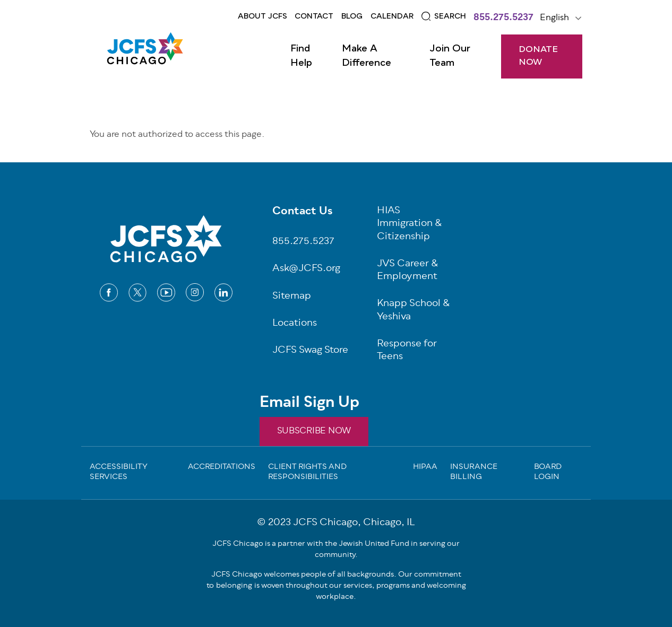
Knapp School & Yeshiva (413, 311)
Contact (314, 16)
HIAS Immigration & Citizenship (410, 224)
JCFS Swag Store (310, 351)
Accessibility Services (119, 473)
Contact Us (303, 212)
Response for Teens (407, 351)
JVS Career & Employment (408, 271)
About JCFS (262, 16)
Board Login (548, 473)
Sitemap (292, 297)
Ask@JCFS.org (306, 269)
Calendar (392, 16)
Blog (352, 16)
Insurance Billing (474, 473)
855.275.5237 (503, 19)
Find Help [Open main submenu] (301, 56)
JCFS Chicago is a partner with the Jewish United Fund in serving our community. (336, 550)
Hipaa (425, 468)
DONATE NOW (538, 56)
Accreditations (222, 468)
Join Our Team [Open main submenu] (450, 56)
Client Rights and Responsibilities (307, 473)
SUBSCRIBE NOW (314, 431)
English (554, 18)
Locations (295, 324)
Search (450, 16)
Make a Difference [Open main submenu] (367, 56)
